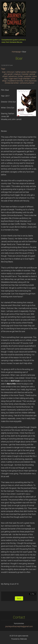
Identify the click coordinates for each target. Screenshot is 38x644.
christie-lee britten (12, 83)
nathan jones (20, 72)
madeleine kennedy (16, 81)
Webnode (23, 639)
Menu (32, 4)
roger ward (13, 79)
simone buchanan (27, 83)
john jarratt (8, 74)
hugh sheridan (24, 79)
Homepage (16, 52)
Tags (3, 69)
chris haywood (30, 81)
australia (28, 76)
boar (4, 72)
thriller (20, 76)
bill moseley (32, 72)
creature (17, 74)
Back (19, 598)
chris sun (10, 72)
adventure (13, 76)
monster (25, 74)
